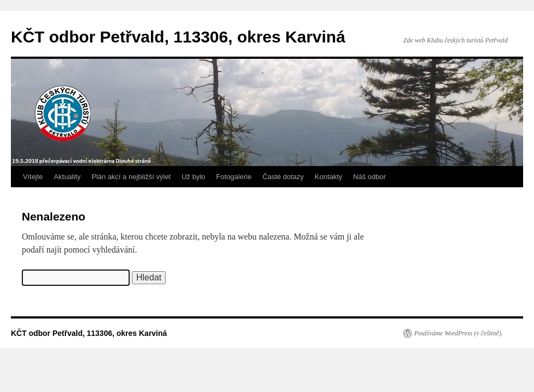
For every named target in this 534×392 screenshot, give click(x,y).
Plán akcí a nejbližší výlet (131, 177)
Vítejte (33, 177)
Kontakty (329, 177)
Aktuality (67, 177)
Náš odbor (369, 177)
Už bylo (193, 177)
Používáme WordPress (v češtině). (459, 333)
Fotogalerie (234, 177)
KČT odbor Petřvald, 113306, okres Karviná (178, 37)
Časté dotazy (283, 177)
